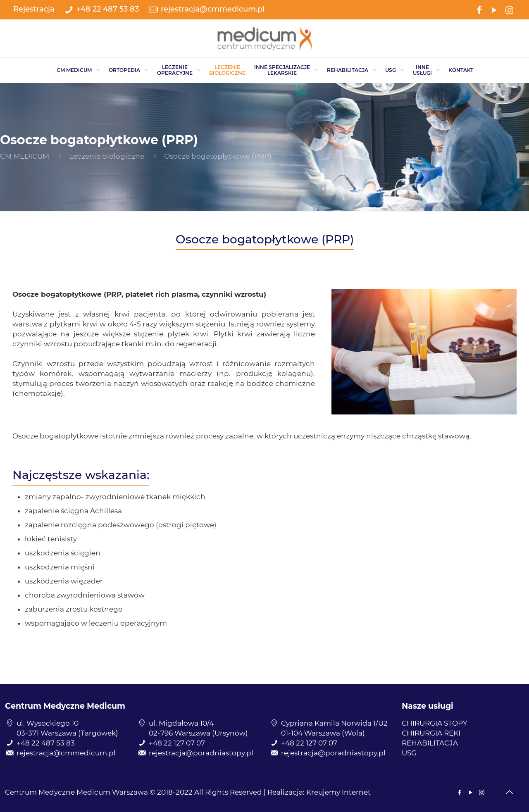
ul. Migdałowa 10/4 (181, 723)
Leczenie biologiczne (107, 156)
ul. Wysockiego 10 (48, 723)
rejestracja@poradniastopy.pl (201, 753)
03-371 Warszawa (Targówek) (67, 733)
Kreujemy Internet (338, 792)
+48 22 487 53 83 (108, 9)
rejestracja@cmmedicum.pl (213, 9)
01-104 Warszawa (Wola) (323, 733)
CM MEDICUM (25, 156)
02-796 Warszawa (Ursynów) (198, 733)
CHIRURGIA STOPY (435, 723)
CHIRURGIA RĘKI (431, 733)
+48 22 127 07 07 (177, 743)
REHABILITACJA (430, 743)
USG (409, 753)
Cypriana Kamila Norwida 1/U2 (334, 723)
